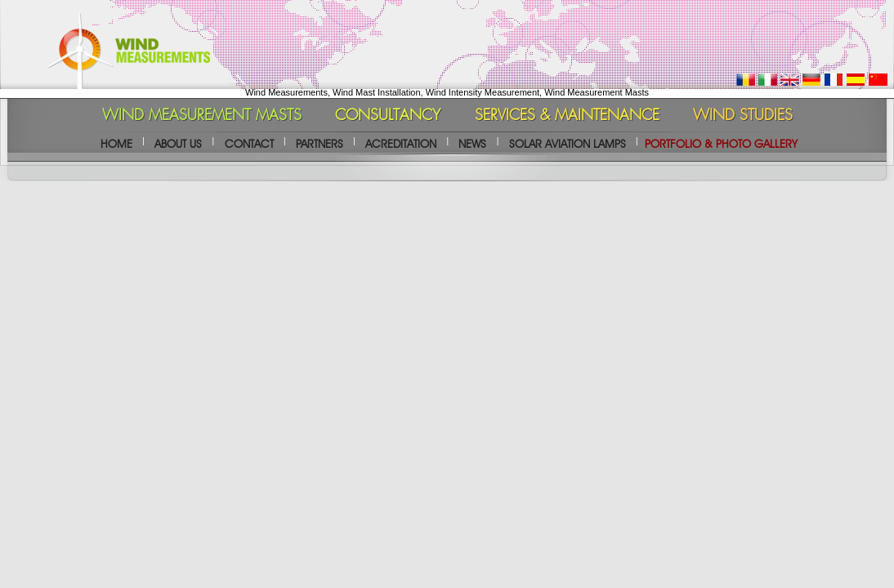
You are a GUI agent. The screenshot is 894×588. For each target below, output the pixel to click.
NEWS (472, 144)
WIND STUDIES (743, 116)
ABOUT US (178, 144)
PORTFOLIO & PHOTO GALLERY (721, 144)
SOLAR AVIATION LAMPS (568, 144)
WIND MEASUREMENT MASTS (202, 116)
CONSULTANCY (388, 116)
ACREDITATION (401, 144)
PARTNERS (320, 144)
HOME (116, 144)
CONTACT (249, 144)
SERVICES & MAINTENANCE (567, 116)
